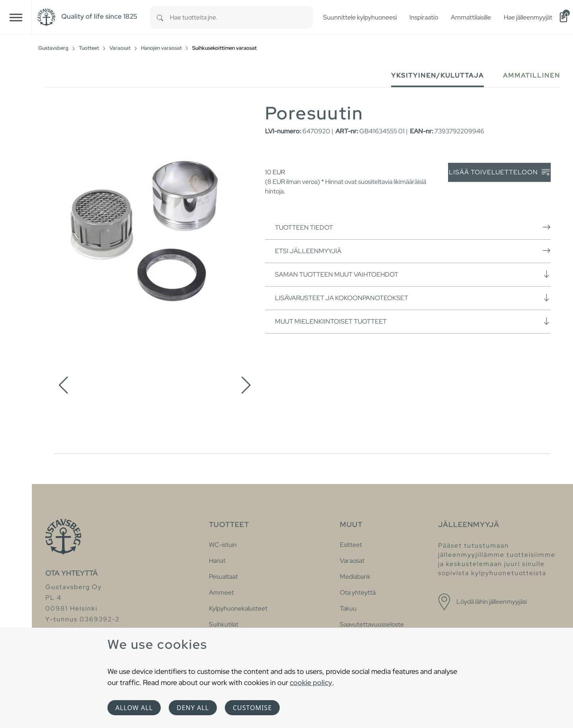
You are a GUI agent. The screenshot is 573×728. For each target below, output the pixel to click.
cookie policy (311, 682)
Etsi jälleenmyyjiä (413, 251)
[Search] (160, 17)
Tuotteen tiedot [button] (413, 227)
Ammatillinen (532, 75)
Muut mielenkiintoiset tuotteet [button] (413, 321)
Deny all (193, 708)
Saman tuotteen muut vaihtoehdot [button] (413, 274)
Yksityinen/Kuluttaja (438, 75)
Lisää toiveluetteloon (499, 173)
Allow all (134, 708)
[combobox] (241, 17)
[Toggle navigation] (16, 17)
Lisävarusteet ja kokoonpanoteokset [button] (413, 298)
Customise (252, 708)
